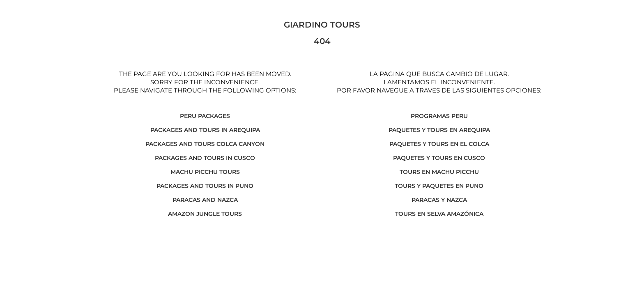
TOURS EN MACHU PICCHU (439, 172)
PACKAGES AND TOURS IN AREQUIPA (205, 130)
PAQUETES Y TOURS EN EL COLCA (439, 144)
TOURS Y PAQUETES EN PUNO (439, 186)
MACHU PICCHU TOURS (205, 172)
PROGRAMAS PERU (439, 116)
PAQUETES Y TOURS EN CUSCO (439, 158)
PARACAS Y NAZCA (439, 200)
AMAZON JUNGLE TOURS (205, 214)
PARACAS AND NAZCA (205, 200)
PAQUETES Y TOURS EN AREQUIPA (439, 130)
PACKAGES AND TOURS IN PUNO (205, 186)
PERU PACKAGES (205, 116)
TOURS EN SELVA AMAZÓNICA (439, 214)
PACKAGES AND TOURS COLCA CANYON (205, 144)
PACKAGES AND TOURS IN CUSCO (205, 158)
